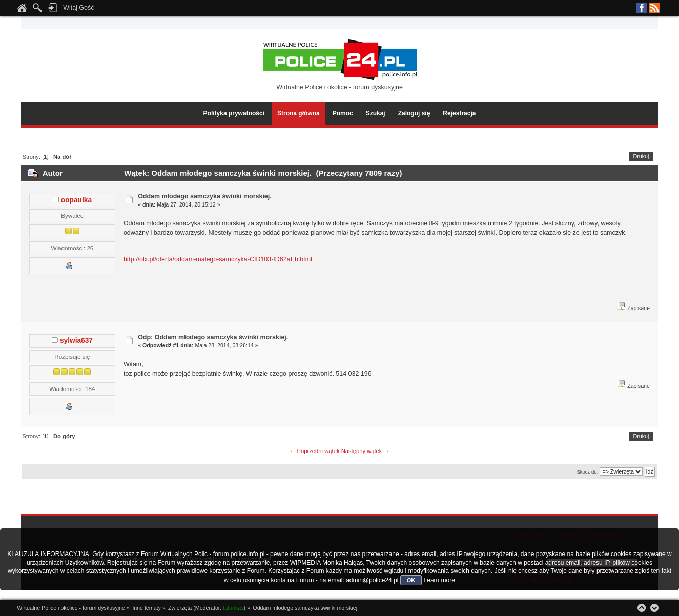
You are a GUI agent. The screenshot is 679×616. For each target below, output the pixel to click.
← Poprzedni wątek (314, 451)
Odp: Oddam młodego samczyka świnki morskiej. (213, 337)
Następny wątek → (365, 451)
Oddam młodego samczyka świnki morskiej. (205, 196)
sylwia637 (76, 341)
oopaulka (76, 200)
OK (411, 580)
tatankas (233, 608)
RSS (654, 8)
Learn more (439, 580)
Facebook (642, 8)
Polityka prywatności (234, 113)
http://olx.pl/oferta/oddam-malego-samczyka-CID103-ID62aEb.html (218, 259)
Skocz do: (587, 472)
